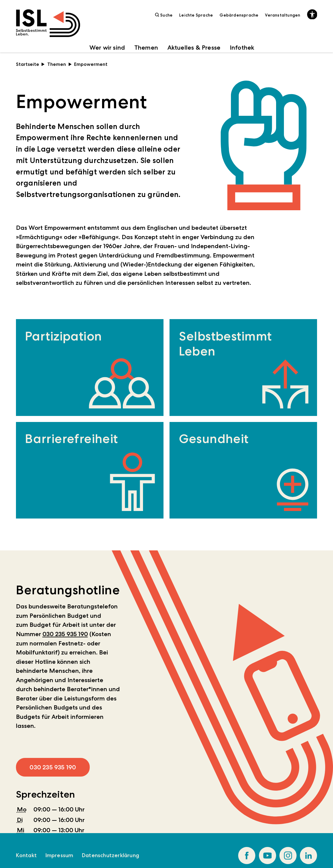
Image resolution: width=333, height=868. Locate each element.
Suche (164, 15)
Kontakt (26, 855)
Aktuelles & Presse (194, 48)
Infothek (242, 48)
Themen (146, 48)
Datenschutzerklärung (110, 855)
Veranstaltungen (283, 15)
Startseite (30, 64)
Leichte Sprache (196, 15)
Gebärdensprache (239, 15)
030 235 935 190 (65, 634)
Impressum (59, 855)
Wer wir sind (107, 48)
